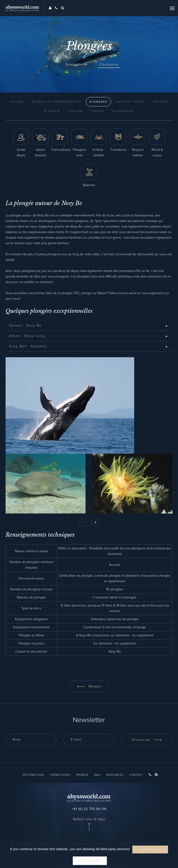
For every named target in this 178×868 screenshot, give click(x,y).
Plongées (98, 102)
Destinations (33, 775)
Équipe (98, 111)
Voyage (16, 102)
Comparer (109, 65)
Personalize (90, 861)
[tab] (89, 326)
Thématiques (60, 775)
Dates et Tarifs (130, 102)
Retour (89, 686)
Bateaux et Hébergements (56, 102)
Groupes (161, 102)
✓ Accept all (150, 850)
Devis (76, 65)
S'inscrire (147, 740)
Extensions (123, 111)
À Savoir (52, 111)
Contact (136, 775)
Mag (97, 775)
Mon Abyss (115, 775)
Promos (82, 775)
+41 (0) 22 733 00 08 (89, 809)
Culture (76, 111)
